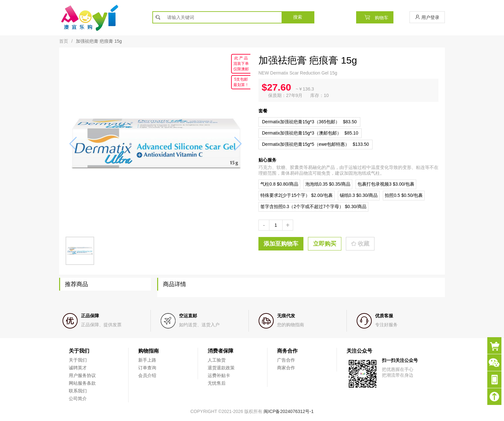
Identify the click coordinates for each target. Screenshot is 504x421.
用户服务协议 (82, 375)
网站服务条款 (82, 383)
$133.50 (315, 144)
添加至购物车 (281, 244)
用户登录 (427, 17)
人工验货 (217, 360)
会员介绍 (147, 375)
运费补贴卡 (219, 375)
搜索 (298, 17)
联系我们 (78, 391)
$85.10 (310, 133)
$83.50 (309, 122)
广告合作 (286, 360)
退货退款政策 (221, 368)
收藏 (360, 244)
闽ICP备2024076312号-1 (289, 411)
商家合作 (286, 368)
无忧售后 (217, 383)
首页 (64, 41)
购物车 (375, 17)
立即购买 (325, 244)
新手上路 (147, 360)
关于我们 (78, 360)
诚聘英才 (78, 368)
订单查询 (147, 368)
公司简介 (78, 399)
